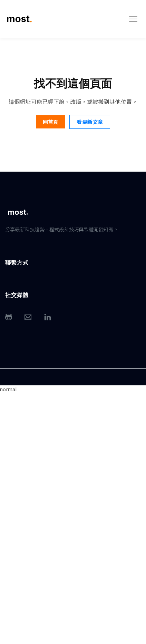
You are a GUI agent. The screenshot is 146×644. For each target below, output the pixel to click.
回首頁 (51, 122)
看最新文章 (90, 122)
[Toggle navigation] (133, 19)
